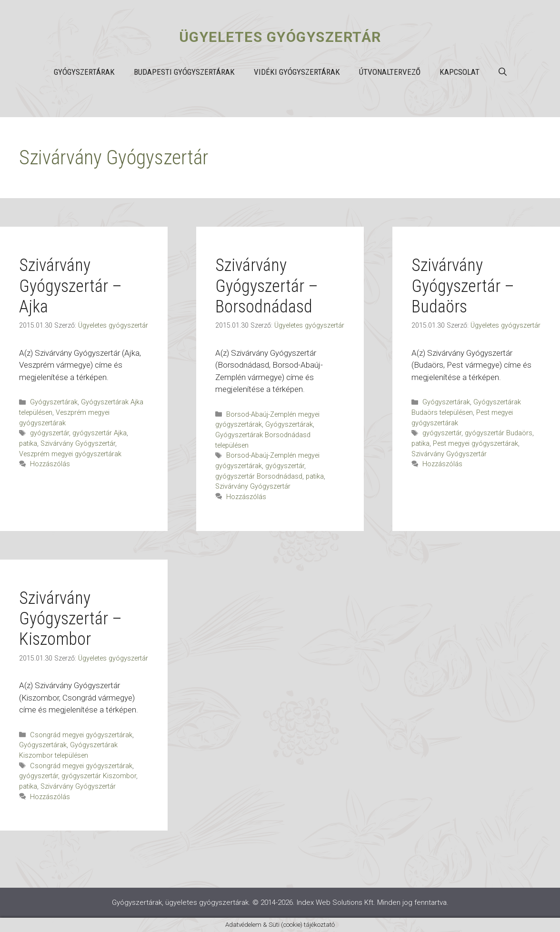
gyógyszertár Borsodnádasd (259, 476)
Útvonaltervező (390, 72)
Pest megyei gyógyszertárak (475, 444)
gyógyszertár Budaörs (499, 433)
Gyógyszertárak (84, 72)
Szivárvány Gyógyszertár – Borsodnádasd (267, 286)
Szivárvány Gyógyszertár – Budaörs (463, 286)
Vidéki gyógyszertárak (297, 72)
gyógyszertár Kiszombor (99, 776)
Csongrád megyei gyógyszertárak (81, 735)
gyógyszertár (50, 433)
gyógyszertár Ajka (100, 433)
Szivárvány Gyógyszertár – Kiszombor (70, 619)
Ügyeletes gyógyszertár (280, 37)
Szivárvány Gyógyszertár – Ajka (70, 286)
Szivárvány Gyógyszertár (78, 444)
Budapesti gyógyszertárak (184, 72)
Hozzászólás (50, 464)
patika (28, 444)
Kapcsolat (460, 72)
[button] (503, 72)
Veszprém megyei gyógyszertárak (70, 454)
